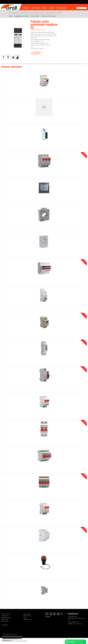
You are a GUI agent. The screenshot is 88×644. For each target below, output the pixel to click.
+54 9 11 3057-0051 (78, 624)
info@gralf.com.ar (75, 622)
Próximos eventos (27, 616)
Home (10, 16)
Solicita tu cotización (6, 614)
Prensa (25, 618)
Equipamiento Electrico (21, 16)
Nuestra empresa (27, 614)
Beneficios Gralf (5, 621)
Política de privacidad (6, 618)
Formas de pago (5, 619)
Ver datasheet (36, 53)
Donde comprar (5, 616)
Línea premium (5, 625)
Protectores (35, 16)
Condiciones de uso (27, 619)
